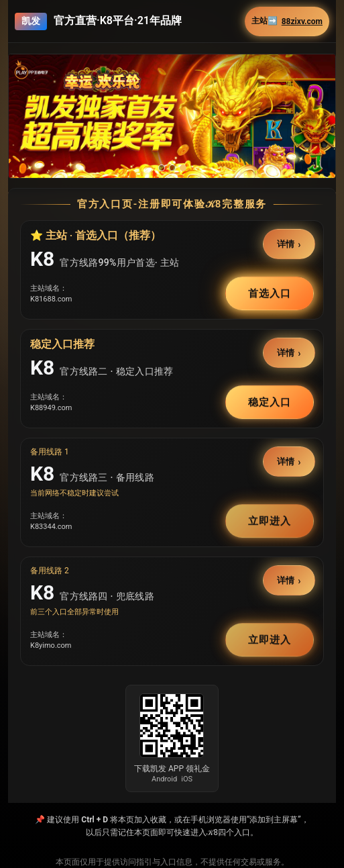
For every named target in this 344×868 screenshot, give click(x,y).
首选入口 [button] (270, 293)
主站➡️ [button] (287, 21)
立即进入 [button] (270, 521)
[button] (172, 116)
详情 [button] (286, 244)
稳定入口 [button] (270, 402)
